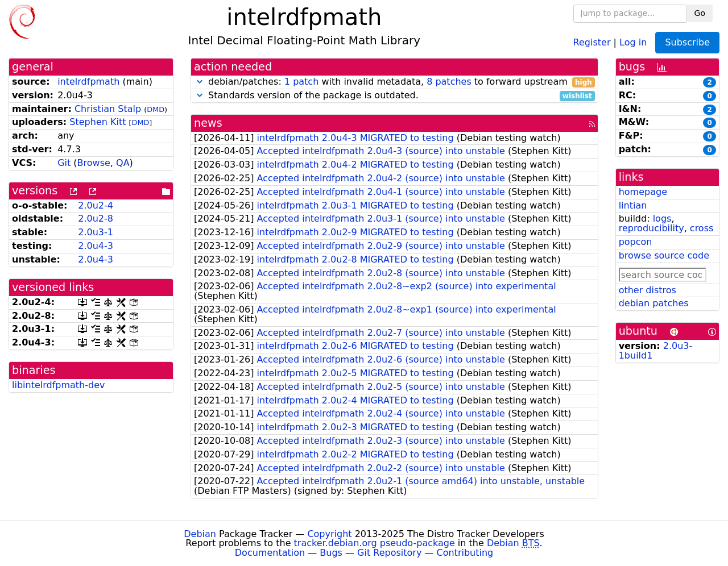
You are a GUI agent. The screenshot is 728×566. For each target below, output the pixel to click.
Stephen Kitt (98, 122)
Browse (94, 163)
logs (662, 219)
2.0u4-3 (96, 246)
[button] (200, 82)
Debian (200, 534)
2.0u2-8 (96, 219)
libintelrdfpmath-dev (58, 385)
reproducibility (652, 228)
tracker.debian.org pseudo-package (375, 543)
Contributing (465, 553)
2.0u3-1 (96, 232)
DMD (156, 109)
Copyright (329, 534)
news (208, 123)
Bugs (331, 553)
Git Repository (389, 553)
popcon (636, 242)
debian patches (654, 303)
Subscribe (687, 42)
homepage (643, 192)
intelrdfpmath (88, 82)
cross (702, 228)
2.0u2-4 (96, 205)
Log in (633, 42)
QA (123, 163)
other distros (648, 290)
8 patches (449, 82)
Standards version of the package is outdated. (394, 96)
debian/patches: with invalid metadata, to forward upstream (394, 82)
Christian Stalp (108, 109)
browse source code (664, 255)
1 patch (301, 82)
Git (64, 163)
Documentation (270, 553)
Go (700, 13)
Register (592, 42)
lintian (633, 205)
